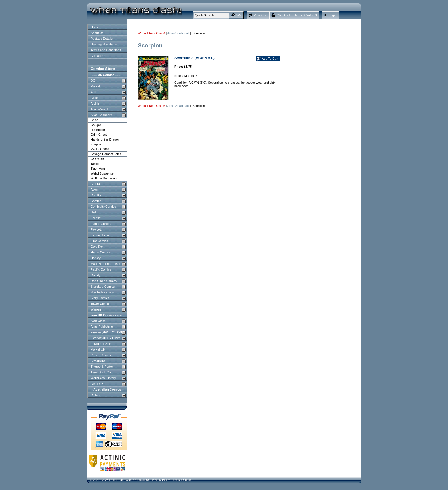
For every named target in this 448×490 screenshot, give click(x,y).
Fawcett (96, 229)
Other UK (97, 384)
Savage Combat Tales (106, 154)
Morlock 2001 (100, 149)
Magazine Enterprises (106, 264)
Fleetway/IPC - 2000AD (107, 332)
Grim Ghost (99, 135)
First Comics (99, 241)
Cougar (96, 125)
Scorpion (97, 159)
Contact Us (98, 56)
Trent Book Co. (101, 372)
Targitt (95, 164)
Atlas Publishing (102, 327)
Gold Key (97, 247)
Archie (95, 103)
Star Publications (102, 292)
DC (93, 81)
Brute (94, 120)
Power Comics (101, 355)
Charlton (97, 195)
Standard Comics (103, 287)
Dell (93, 212)
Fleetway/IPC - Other (105, 338)
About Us (97, 33)
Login (333, 15)
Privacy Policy (161, 480)
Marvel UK (98, 349)
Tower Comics (100, 304)
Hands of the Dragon (105, 139)
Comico (96, 201)
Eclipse (96, 218)
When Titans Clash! (151, 33)
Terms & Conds (182, 480)
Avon (94, 189)
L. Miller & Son (101, 344)
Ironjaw (96, 144)
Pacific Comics (101, 269)
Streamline (98, 361)
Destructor (98, 130)
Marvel (95, 86)
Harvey (96, 258)
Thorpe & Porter (102, 367)
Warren (96, 309)
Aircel (95, 98)
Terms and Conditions (106, 50)
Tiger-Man (98, 169)
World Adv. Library (103, 378)
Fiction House (100, 235)
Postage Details (102, 39)
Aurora (95, 184)
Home (95, 27)
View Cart (260, 15)
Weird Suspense (102, 173)
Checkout (283, 15)
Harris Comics (100, 252)
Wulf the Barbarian (104, 178)
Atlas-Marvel (99, 109)
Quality (95, 275)
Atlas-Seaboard (101, 115)
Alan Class (98, 321)
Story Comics (100, 298)
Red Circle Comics (104, 281)
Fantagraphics (101, 224)
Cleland (96, 395)
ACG (94, 92)
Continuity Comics (103, 207)
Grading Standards (104, 44)
